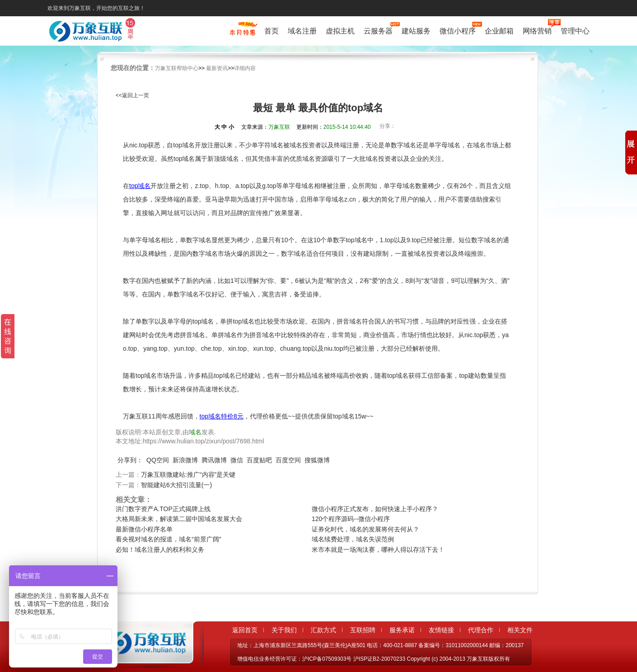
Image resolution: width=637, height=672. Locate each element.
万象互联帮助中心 (177, 68)
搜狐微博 (317, 460)
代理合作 (481, 630)
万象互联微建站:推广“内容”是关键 (188, 475)
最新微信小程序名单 (144, 529)
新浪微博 (185, 460)
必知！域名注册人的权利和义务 (160, 550)
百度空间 (288, 460)
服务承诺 (402, 630)
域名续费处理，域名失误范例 (353, 539)
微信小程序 (458, 30)
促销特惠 (242, 33)
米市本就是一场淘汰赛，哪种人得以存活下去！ (378, 550)
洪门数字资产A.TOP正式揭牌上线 (163, 509)
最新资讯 (217, 68)
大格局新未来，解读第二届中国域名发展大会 (179, 519)
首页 (272, 31)
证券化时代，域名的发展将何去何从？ (365, 529)
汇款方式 (323, 630)
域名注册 (302, 31)
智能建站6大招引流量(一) (176, 485)
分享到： (130, 460)
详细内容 (245, 68)
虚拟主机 (340, 31)
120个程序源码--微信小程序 (351, 519)
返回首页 (245, 630)
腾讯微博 (214, 460)
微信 (237, 460)
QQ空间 (158, 460)
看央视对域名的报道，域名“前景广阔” (168, 539)
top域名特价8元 (222, 416)
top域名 (140, 186)
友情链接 (441, 630)
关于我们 (284, 630)
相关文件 (520, 630)
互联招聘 (363, 630)
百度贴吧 (259, 460)
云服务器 (378, 30)
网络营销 (537, 30)
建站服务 (416, 31)
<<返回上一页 (132, 95)
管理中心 (575, 31)
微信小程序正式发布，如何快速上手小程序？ (375, 509)
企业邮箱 (499, 31)
